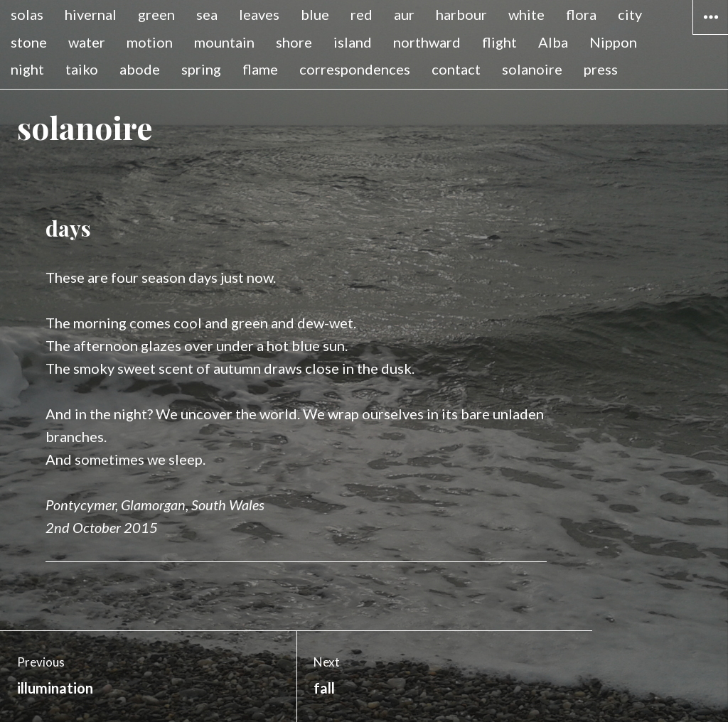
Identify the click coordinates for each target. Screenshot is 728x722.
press (601, 69)
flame (260, 69)
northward (427, 42)
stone (29, 42)
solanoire (532, 69)
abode (140, 69)
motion (150, 42)
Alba (553, 42)
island (353, 42)
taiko (82, 69)
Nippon (613, 42)
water (87, 42)
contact (456, 69)
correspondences (355, 69)
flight (499, 42)
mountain (224, 42)
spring (201, 69)
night (27, 69)
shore (294, 42)
